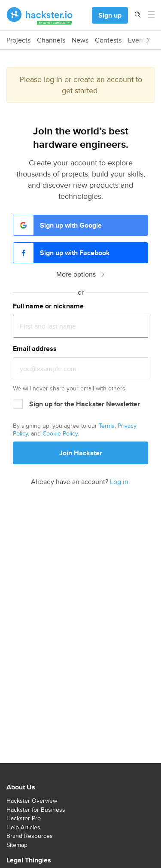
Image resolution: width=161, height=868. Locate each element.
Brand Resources (30, 836)
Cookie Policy (60, 433)
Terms (107, 426)
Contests (108, 40)
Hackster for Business (36, 810)
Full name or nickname (48, 306)
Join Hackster (81, 453)
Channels (51, 40)
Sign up (110, 15)
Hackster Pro (24, 818)
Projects (18, 40)
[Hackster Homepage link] (40, 15)
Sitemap (17, 845)
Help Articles (23, 827)
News (80, 40)
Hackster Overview (32, 801)
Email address (35, 349)
